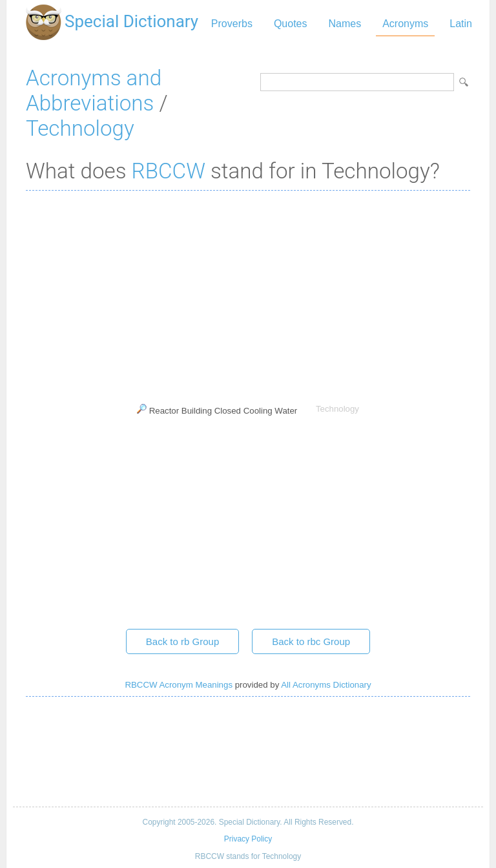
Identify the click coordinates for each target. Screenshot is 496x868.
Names (345, 24)
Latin (461, 24)
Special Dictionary (131, 21)
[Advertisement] (248, 294)
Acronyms (405, 24)
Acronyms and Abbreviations (94, 90)
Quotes (291, 24)
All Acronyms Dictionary (326, 685)
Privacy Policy (248, 839)
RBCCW (169, 171)
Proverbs (232, 24)
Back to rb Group (182, 641)
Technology (80, 128)
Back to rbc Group (311, 641)
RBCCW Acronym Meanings (179, 685)
